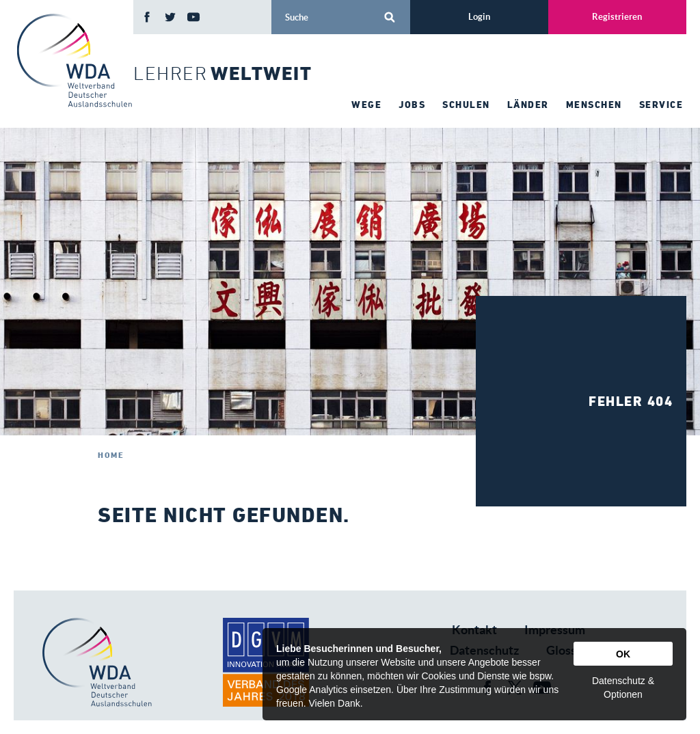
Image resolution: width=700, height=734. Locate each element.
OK (623, 654)
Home (111, 454)
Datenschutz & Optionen (623, 688)
